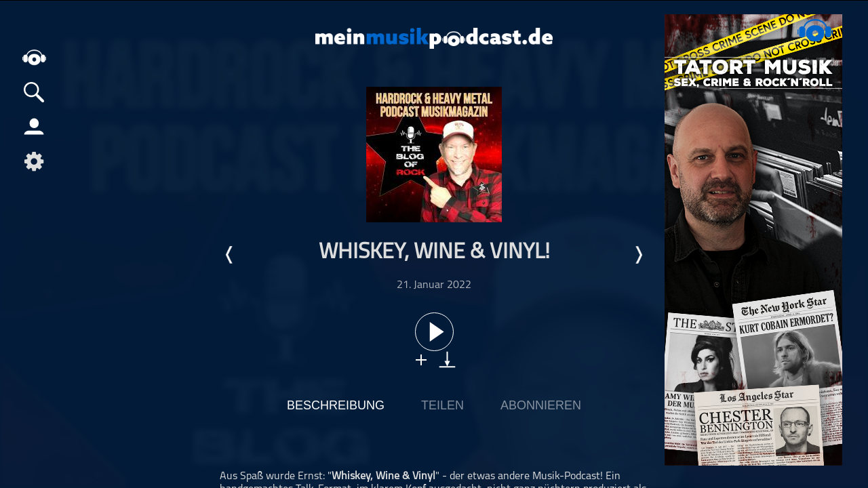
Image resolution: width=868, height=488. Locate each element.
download (447, 360)
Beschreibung (336, 405)
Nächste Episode (638, 255)
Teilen (442, 405)
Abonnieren (541, 405)
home (34, 57)
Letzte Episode (230, 255)
